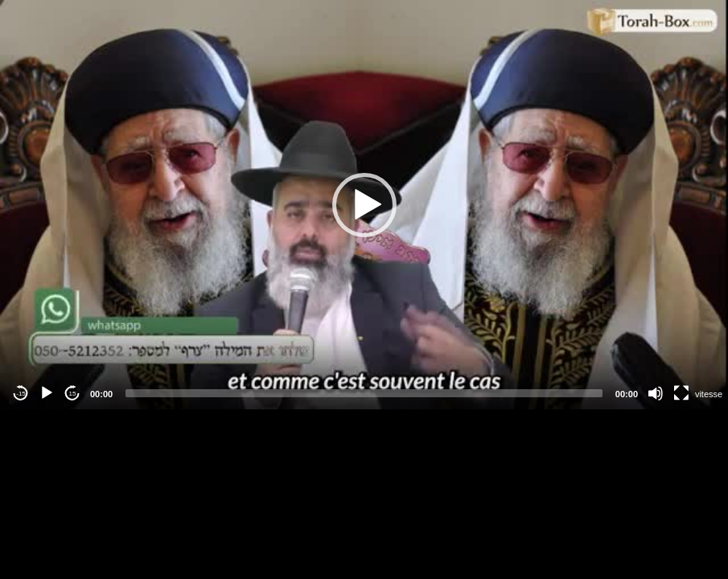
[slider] (364, 393)
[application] (364, 205)
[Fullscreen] (681, 393)
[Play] (47, 393)
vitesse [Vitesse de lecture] (709, 394)
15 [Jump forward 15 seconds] (73, 394)
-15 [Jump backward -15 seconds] (21, 394)
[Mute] (656, 393)
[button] (364, 205)
